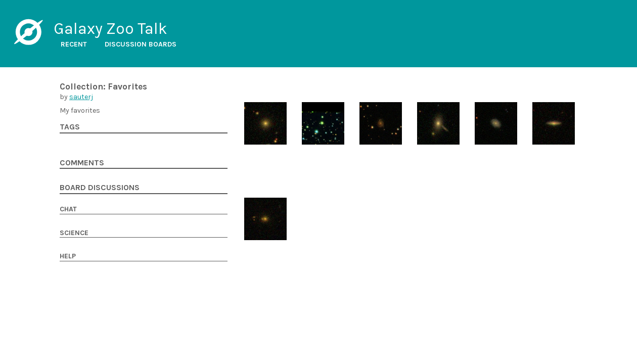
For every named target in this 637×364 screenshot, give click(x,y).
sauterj (81, 97)
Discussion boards (141, 44)
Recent (74, 44)
